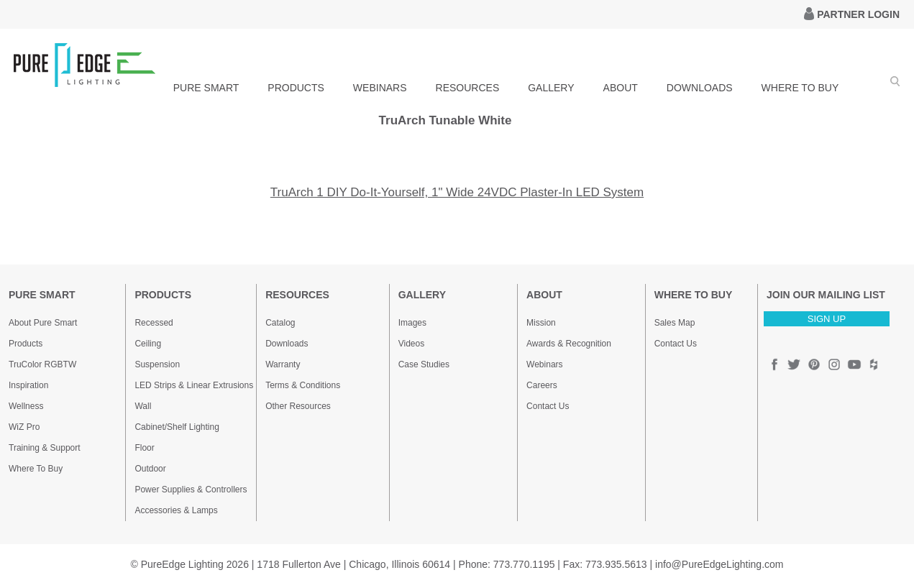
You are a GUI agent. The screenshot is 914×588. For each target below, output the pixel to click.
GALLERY (551, 88)
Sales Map (675, 323)
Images (412, 323)
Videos (411, 344)
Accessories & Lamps (176, 510)
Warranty (283, 364)
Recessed (154, 323)
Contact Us (548, 406)
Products (26, 344)
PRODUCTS (296, 88)
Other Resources (298, 406)
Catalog (280, 323)
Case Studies (424, 364)
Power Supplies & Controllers (191, 490)
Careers (542, 385)
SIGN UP (827, 319)
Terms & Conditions (303, 385)
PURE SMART (206, 88)
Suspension (157, 364)
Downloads (287, 344)
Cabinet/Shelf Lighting (177, 427)
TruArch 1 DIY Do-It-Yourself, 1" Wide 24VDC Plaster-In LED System (457, 192)
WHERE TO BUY (800, 88)
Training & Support (45, 448)
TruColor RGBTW (42, 364)
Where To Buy (36, 469)
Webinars (544, 364)
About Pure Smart (43, 323)
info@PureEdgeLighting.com (719, 564)
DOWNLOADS (700, 88)
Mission (541, 323)
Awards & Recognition (569, 344)
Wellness (26, 406)
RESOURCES (468, 88)
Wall (143, 406)
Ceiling (148, 344)
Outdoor (150, 469)
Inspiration (28, 385)
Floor (144, 448)
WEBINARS (380, 88)
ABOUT (621, 88)
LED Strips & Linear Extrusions (194, 385)
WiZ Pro (24, 427)
